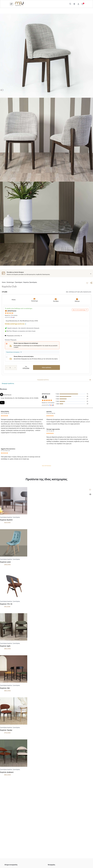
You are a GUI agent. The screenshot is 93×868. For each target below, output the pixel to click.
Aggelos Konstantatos (8, 449)
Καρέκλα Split (5, 646)
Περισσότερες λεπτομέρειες (14, 352)
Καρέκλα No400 (6, 520)
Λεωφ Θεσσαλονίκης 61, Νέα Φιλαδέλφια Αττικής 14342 (22, 321)
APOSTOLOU (12, 311)
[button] (87, 283)
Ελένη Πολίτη (5, 412)
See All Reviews (46, 466)
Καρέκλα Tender (6, 730)
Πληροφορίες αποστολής (13, 336)
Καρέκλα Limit (5, 562)
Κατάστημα (10, 282)
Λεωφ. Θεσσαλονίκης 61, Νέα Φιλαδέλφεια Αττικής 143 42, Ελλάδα (20, 398)
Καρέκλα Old (5, 688)
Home (4, 282)
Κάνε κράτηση (46, 367)
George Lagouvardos (53, 429)
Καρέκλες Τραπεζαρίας (30, 282)
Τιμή (26, 367)
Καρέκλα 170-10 (6, 604)
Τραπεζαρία (19, 282)
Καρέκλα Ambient (7, 772)
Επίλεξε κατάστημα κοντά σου (15, 324)
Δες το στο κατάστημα (80, 310)
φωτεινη (49, 412)
